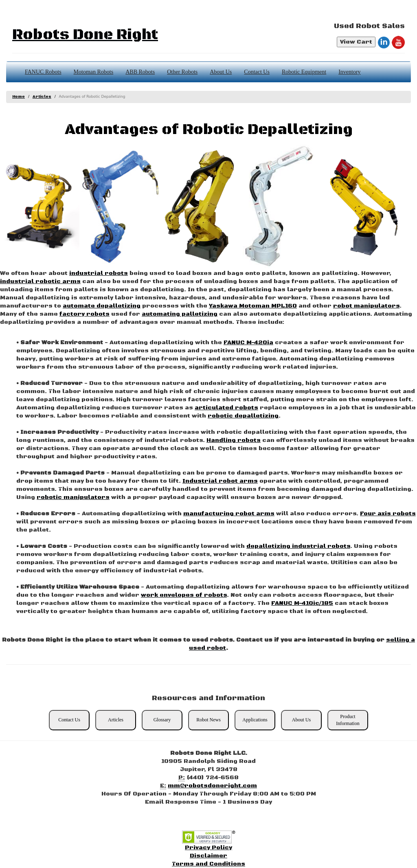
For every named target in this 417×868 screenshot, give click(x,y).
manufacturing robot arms (229, 514)
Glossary (162, 720)
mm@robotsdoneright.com (212, 786)
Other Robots (182, 72)
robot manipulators (366, 306)
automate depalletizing (102, 306)
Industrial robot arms (220, 481)
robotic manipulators (73, 497)
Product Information (348, 720)
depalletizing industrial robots (298, 546)
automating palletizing (180, 314)
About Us (221, 72)
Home (19, 97)
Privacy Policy (208, 848)
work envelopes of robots (184, 595)
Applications (255, 720)
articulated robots (226, 408)
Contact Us (257, 72)
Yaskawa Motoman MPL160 (253, 306)
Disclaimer (208, 856)
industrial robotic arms (40, 281)
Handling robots (234, 440)
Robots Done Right (85, 35)
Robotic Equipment (304, 72)
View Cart (356, 42)
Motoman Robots (94, 72)
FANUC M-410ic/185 (302, 603)
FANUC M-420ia (248, 343)
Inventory (349, 72)
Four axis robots (388, 514)
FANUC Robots (43, 72)
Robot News (208, 720)
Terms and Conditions (208, 864)
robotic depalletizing (243, 416)
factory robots (84, 314)
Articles (42, 97)
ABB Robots (140, 72)
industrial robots (99, 273)
